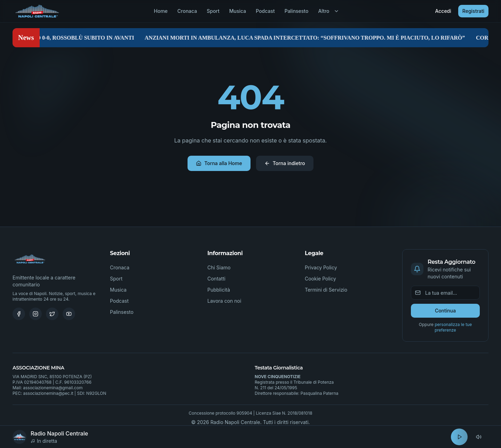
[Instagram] (35, 314)
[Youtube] (69, 314)
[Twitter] (52, 314)
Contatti (216, 279)
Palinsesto (297, 11)
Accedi (443, 11)
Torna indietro (285, 163)
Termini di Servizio (326, 290)
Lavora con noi (224, 301)
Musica (238, 11)
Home (161, 11)
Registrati (473, 11)
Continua (445, 311)
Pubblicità (219, 290)
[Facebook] (19, 314)
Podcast (265, 11)
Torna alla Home (219, 163)
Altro (328, 11)
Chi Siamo (219, 267)
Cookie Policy (320, 279)
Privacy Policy (321, 267)
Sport (213, 11)
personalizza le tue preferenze (453, 327)
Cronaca (187, 11)
